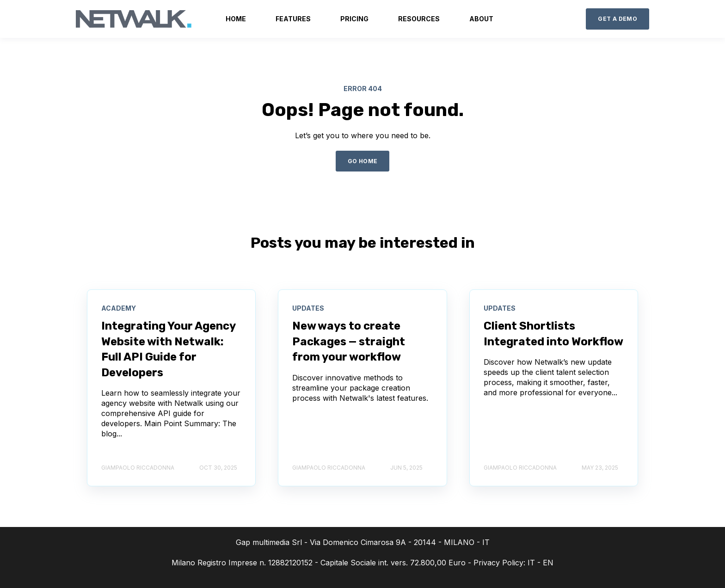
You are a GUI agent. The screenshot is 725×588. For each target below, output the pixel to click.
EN (548, 563)
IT (531, 563)
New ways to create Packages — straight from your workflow (349, 341)
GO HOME (363, 161)
